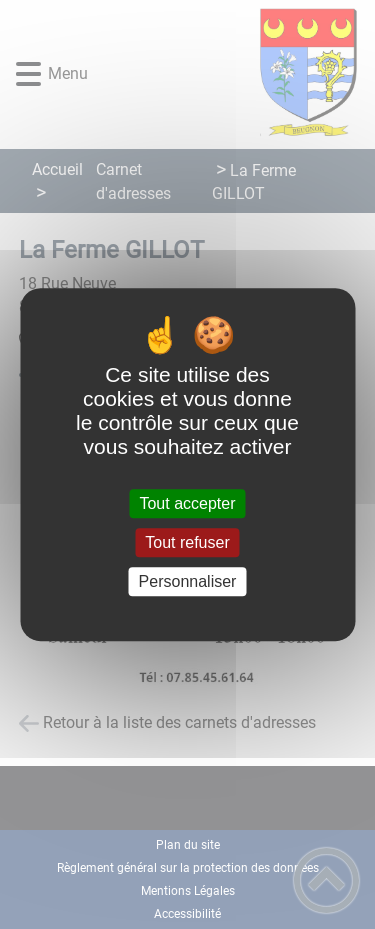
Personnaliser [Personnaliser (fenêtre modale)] (188, 581)
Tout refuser (187, 542)
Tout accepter (187, 503)
